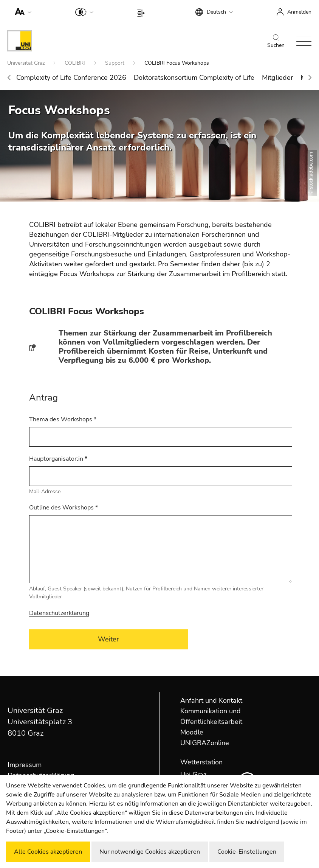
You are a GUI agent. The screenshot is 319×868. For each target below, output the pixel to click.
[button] (21, 11)
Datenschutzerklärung (59, 613)
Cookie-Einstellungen (247, 852)
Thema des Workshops (63, 419)
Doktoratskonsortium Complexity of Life (194, 78)
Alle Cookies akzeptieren (48, 852)
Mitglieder (277, 78)
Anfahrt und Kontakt (211, 700)
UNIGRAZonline (205, 743)
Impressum (25, 765)
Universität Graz (27, 63)
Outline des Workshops (63, 508)
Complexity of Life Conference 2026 (71, 78)
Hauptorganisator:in (58, 459)
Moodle (192, 732)
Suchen (276, 42)
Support (115, 63)
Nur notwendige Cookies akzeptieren (150, 852)
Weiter (108, 639)
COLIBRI (76, 63)
